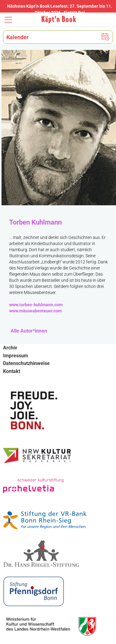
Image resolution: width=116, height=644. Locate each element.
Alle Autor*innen (29, 331)
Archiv (10, 348)
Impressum (16, 356)
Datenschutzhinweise (26, 363)
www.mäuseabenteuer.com (35, 311)
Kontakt (12, 371)
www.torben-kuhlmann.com (36, 305)
